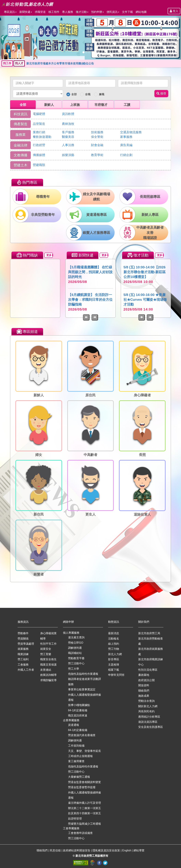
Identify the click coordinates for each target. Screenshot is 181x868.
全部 (74, 94)
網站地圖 (141, 12)
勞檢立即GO (76, 643)
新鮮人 (49, 105)
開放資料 (144, 685)
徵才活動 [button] (82, 12)
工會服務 (23, 665)
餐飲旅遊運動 (42, 137)
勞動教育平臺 (76, 658)
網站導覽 (139, 850)
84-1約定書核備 (78, 710)
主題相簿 (114, 665)
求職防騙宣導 (48, 680)
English (127, 850)
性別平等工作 (48, 644)
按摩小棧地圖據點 (79, 705)
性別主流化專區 (148, 670)
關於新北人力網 (148, 706)
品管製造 (39, 124)
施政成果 (144, 696)
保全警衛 (97, 137)
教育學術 (97, 155)
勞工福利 (23, 659)
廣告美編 (126, 145)
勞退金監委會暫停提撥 (82, 787)
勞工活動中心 (76, 663)
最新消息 (114, 633)
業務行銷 (39, 132)
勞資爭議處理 (26, 644)
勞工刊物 (114, 649)
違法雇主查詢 (76, 637)
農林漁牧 (68, 124)
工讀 (127, 105)
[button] (3, 38)
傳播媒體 (39, 155)
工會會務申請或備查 (80, 833)
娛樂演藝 (68, 155)
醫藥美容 (68, 137)
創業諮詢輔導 (48, 675)
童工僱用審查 (76, 761)
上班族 (75, 105)
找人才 (19, 63)
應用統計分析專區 (149, 717)
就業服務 (23, 649)
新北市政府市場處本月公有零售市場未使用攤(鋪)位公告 (60, 63)
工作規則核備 (76, 746)
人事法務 (68, 145)
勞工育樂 (46, 654)
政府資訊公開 (146, 680)
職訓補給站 (75, 653)
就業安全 (46, 649)
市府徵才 (101, 105)
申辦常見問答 (116, 675)
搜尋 (161, 94)
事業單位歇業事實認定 (82, 689)
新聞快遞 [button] (26, 12)
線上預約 (114, 644)
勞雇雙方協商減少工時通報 (85, 824)
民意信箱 (56, 850)
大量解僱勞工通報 (79, 777)
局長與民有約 (146, 711)
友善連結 (46, 670)
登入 (174, 11)
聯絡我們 (144, 691)
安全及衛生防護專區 (151, 727)
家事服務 (126, 137)
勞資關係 (23, 639)
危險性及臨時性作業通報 (83, 674)
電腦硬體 (39, 114)
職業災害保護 (48, 665)
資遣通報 (74, 725)
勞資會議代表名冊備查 (82, 735)
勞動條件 (23, 633)
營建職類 (39, 165)
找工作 (7, 63)
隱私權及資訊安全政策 (107, 850)
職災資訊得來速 (78, 715)
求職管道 (40, 12)
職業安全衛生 (48, 659)
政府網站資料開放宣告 (77, 850)
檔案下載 (114, 670)
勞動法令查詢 (146, 701)
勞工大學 (74, 669)
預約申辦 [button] (98, 12)
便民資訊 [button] (113, 12)
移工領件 (54, 12)
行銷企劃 (126, 155)
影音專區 (114, 659)
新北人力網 (115, 654)
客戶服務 (68, 132)
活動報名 (114, 639)
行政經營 (39, 145)
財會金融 (97, 145)
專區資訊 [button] (10, 12)
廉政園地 (144, 675)
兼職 (102, 94)
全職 (88, 94)
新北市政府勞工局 (149, 633)
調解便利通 (75, 648)
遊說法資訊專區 (148, 722)
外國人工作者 (26, 670)
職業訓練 (23, 654)
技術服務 (97, 132)
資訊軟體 (68, 114)
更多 (50, 255)
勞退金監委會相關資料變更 (85, 782)
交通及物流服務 (131, 132)
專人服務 (68, 12)
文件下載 (127, 12)
